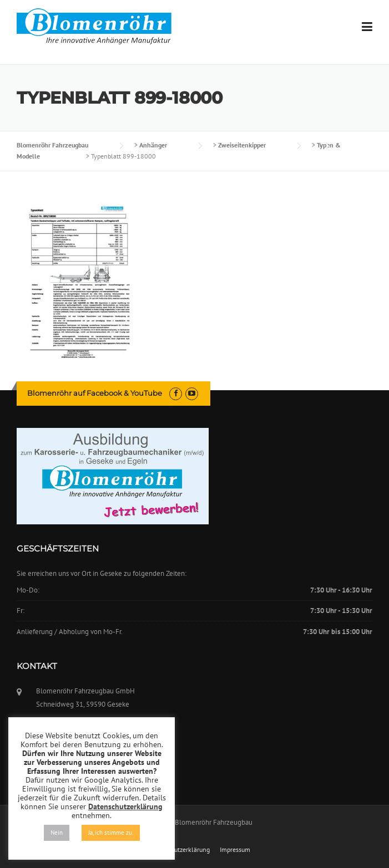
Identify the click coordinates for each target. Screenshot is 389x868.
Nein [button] (57, 833)
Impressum (235, 850)
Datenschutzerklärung (179, 850)
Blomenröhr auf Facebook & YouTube (95, 393)
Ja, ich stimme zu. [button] (111, 833)
